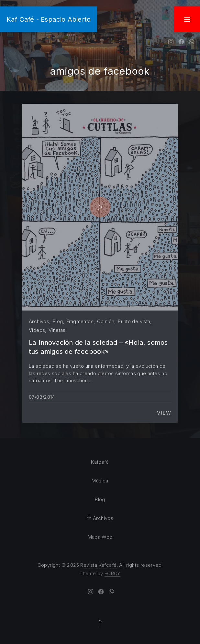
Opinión (106, 321)
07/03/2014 (42, 397)
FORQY (112, 573)
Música (100, 481)
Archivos (39, 321)
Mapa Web (100, 537)
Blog (58, 321)
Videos (37, 330)
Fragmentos (80, 321)
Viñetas (57, 330)
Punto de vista (134, 321)
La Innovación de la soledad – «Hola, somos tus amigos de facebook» (98, 347)
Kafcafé (100, 462)
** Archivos (100, 518)
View (164, 413)
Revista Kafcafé (98, 565)
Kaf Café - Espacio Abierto (49, 19)
